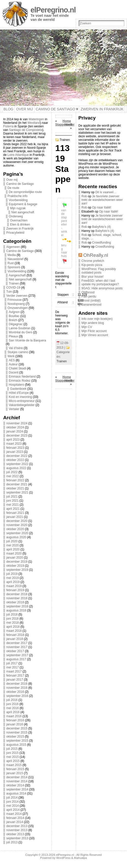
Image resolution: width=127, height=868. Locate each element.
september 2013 (17, 838)
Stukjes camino (18, 352)
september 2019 (17, 570)
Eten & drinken (20, 225)
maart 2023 (14, 444)
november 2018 (17, 598)
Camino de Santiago (20, 184)
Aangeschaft (17, 275)
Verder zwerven (17, 296)
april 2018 (13, 627)
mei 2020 (13, 545)
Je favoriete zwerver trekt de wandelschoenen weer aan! (102, 200)
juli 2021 (12, 497)
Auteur (13, 364)
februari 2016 (15, 720)
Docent (14, 372)
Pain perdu (89, 296)
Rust (11, 263)
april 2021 (13, 509)
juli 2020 (12, 541)
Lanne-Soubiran (20, 328)
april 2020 (13, 549)
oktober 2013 (15, 834)
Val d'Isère (16, 348)
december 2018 (17, 594)
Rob (84, 196)
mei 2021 (13, 505)
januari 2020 (15, 558)
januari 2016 (15, 724)
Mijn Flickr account (94, 331)
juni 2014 (13, 802)
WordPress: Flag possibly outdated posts (99, 271)
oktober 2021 (15, 488)
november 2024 (17, 423)
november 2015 (17, 732)
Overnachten (19, 220)
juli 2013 (12, 842)
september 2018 (17, 606)
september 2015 (17, 741)
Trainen (14, 283)
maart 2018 (14, 631)
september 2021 (17, 492)
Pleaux (14, 336)
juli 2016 (12, 700)
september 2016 (17, 696)
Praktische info (18, 196)
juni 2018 (13, 619)
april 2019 (13, 582)
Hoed (68, 125)
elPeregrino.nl (53, 10)
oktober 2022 (15, 460)
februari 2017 (15, 676)
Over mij (12, 180)
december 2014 (17, 777)
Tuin (9, 292)
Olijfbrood (88, 292)
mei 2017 (13, 667)
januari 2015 (15, 773)
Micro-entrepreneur (22, 401)
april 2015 (13, 761)
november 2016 (17, 688)
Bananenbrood (92, 305)
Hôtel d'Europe (19, 393)
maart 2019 (14, 586)
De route (13, 188)
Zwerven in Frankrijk (20, 229)
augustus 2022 (16, 468)
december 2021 (17, 484)
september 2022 (17, 464)
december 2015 (17, 728)
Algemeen (13, 247)
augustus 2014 (16, 794)
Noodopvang (16, 304)
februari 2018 (15, 635)
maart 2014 (14, 814)
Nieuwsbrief (16, 259)
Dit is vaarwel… (106, 192)
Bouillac (14, 316)
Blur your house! (93, 277)
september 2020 (17, 533)
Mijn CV (87, 327)
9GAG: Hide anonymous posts (102, 288)
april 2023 (13, 440)
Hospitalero (17, 385)
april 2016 (13, 712)
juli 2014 (12, 798)
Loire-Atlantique (18, 155)
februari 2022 (15, 480)
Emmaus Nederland (22, 377)
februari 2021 (15, 513)
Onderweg (16, 216)
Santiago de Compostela (26, 130)
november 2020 (17, 525)
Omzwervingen (18, 308)
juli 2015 (12, 749)
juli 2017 (12, 663)
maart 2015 (14, 765)
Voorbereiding (18, 200)
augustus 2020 (16, 537)
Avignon (14, 312)
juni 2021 (13, 501)
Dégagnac (16, 324)
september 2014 (17, 789)
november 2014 (17, 781)
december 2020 (17, 521)
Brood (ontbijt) (91, 301)
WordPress (63, 858)
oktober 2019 (15, 566)
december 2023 (17, 436)
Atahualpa (80, 858)
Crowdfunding (102, 243)
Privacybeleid (15, 233)
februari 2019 (15, 590)
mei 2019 (13, 578)
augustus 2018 (16, 610)
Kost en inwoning (20, 397)
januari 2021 (15, 517)
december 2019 (17, 562)
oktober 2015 (15, 737)
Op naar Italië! (102, 207)
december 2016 (17, 684)
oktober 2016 (15, 692)
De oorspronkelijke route (25, 192)
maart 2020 (14, 553)
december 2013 (17, 826)
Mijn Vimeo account (95, 335)
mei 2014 (13, 806)
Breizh (13, 320)
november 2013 (17, 830)
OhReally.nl (96, 255)
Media (12, 255)
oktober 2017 (15, 651)
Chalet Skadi (18, 368)
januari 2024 (15, 431)
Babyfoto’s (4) (102, 227)
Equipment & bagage (23, 204)
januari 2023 (15, 452)
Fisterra (9, 126)
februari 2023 (15, 448)
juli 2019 (12, 574)
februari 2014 (15, 818)
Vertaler (14, 409)
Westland (34, 123)
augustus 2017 (16, 659)
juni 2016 (13, 704)
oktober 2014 (15, 785)
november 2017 (17, 647)
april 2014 (13, 810)
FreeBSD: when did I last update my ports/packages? (100, 282)
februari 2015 (15, 769)
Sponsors (14, 267)
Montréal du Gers (21, 332)
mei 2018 (13, 623)
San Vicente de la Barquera (28, 340)
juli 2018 (12, 615)
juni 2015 (13, 753)
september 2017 (17, 655)
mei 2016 (13, 708)
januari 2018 (15, 639)
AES (12, 360)
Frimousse (15, 300)
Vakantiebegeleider (22, 405)
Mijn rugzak (18, 208)
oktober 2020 (15, 529)
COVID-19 (13, 288)
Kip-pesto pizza (92, 265)
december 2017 (17, 643)
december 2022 (17, 456)
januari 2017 (15, 680)
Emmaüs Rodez (20, 381)
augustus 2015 (16, 745)
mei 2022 (13, 476)
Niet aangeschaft (23, 212)
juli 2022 (12, 472)
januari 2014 (15, 822)
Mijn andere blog (93, 323)
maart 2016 (14, 716)
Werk (11, 356)
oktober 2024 (15, 427)
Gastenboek (18, 389)
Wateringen (36, 119)
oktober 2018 (15, 602)
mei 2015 (13, 757)
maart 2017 (14, 671)
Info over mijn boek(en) (97, 319)
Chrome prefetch (93, 261)
